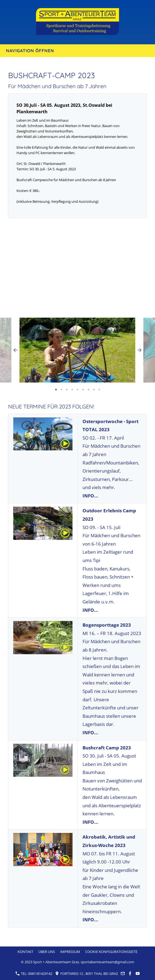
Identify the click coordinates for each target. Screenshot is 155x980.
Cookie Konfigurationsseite (111, 952)
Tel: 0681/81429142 (34, 974)
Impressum (70, 952)
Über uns (47, 952)
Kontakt (25, 952)
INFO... (90, 496)
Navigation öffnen (30, 51)
